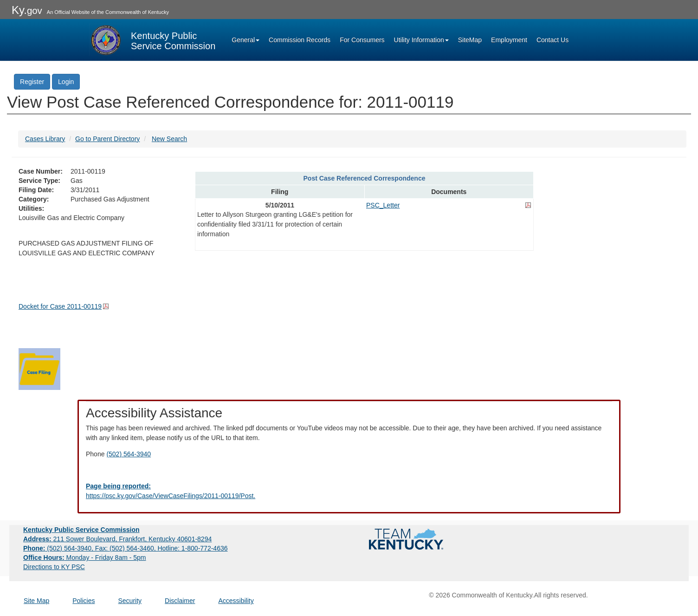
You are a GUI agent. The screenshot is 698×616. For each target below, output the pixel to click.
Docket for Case (60, 306)
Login (66, 82)
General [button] (246, 40)
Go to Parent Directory (107, 139)
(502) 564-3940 (129, 454)
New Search (169, 139)
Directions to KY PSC (54, 567)
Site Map (36, 601)
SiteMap (470, 40)
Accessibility (236, 601)
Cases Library (45, 139)
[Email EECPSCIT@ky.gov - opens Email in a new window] (349, 491)
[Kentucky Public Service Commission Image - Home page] (152, 40)
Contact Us (553, 40)
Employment (509, 40)
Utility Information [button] (421, 40)
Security (130, 601)
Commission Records (300, 40)
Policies (84, 601)
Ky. (27, 10)
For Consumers (362, 40)
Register (32, 82)
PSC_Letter (383, 205)
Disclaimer (180, 601)
